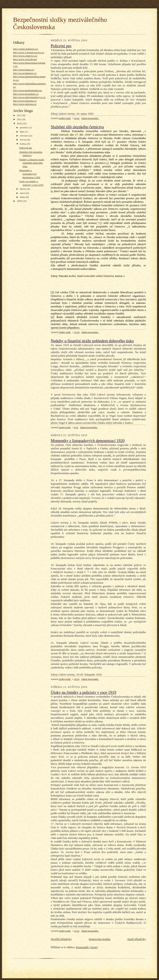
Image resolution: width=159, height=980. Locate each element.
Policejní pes (26, 148)
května (24, 144)
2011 (20, 119)
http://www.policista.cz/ (25, 104)
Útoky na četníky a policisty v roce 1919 (83, 692)
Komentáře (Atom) (87, 947)
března (24, 189)
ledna (23, 197)
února (23, 193)
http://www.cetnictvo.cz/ (25, 56)
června (24, 140)
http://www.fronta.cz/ (24, 70)
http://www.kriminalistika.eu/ (28, 90)
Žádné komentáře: (90, 118)
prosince (24, 127)
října (22, 132)
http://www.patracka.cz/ (25, 101)
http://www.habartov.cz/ (25, 73)
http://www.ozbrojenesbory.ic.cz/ (29, 97)
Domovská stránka (100, 939)
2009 (20, 201)
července (25, 136)
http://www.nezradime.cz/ (26, 94)
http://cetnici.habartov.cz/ (26, 49)
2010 (20, 123)
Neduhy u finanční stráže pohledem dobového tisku (32, 163)
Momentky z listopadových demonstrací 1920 (30, 174)
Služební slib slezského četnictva (77, 127)
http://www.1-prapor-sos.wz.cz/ (29, 52)
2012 (20, 115)
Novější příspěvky (61, 939)
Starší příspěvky (137, 939)
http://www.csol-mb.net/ (25, 59)
